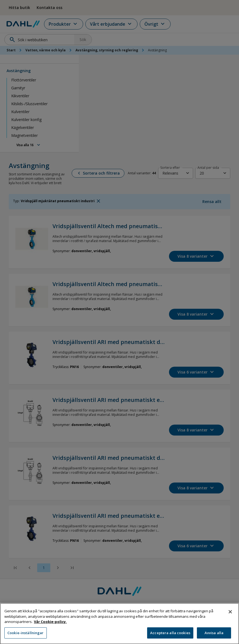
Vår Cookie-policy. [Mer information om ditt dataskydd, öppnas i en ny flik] (50, 630)
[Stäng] (230, 620)
